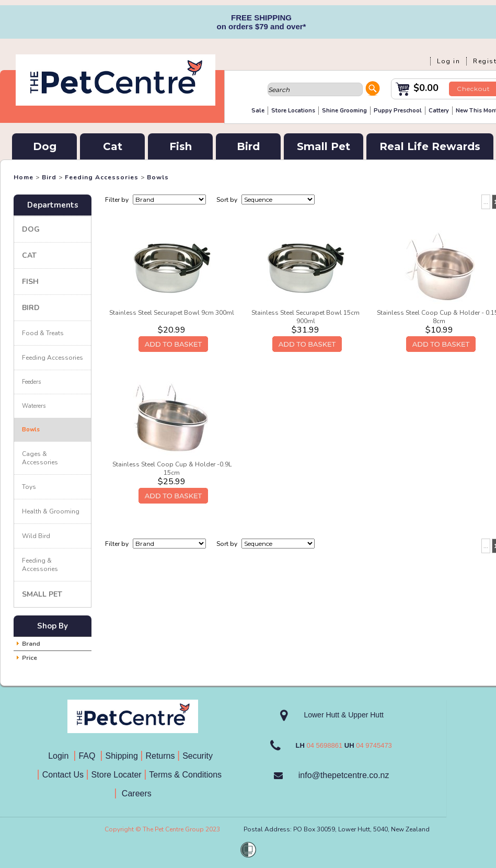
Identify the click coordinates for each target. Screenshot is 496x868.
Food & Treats (43, 333)
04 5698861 (324, 745)
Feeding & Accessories (40, 565)
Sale (258, 111)
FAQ (89, 756)
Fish (181, 146)
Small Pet (324, 146)
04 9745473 (374, 745)
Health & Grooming (51, 511)
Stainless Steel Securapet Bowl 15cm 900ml (305, 317)
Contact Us (64, 775)
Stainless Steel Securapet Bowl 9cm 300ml (172, 313)
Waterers (34, 406)
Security (199, 756)
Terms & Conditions (189, 775)
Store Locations (293, 111)
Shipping (122, 756)
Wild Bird (36, 536)
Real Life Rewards (430, 146)
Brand (31, 644)
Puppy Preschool (398, 111)
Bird (248, 146)
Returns (160, 756)
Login (61, 756)
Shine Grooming (344, 111)
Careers (135, 793)
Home (24, 177)
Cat (113, 146)
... (486, 202)
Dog (45, 146)
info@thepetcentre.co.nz (344, 775)
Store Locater (117, 775)
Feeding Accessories (102, 177)
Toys (29, 487)
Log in (448, 61)
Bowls (158, 177)
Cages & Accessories (40, 458)
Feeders (31, 382)
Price (30, 658)
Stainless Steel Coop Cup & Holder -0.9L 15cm (172, 469)
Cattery (439, 111)
